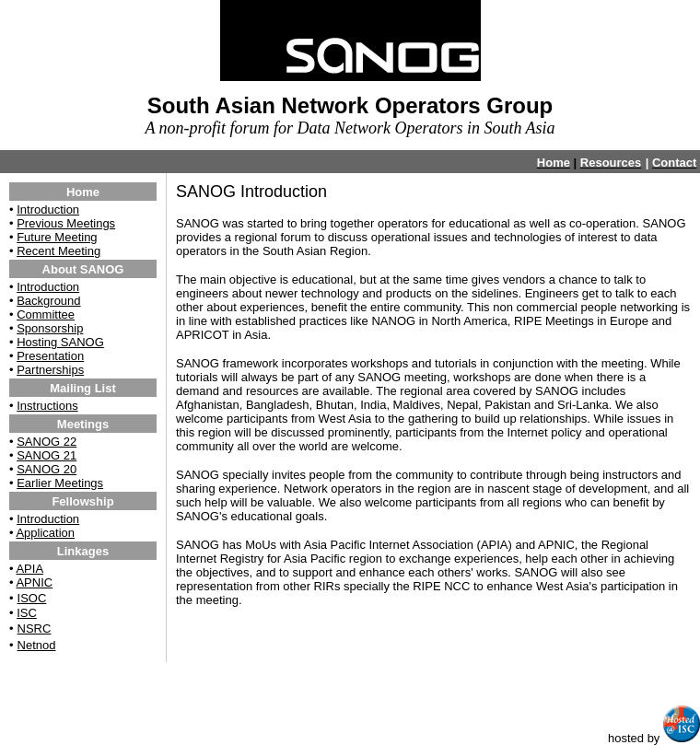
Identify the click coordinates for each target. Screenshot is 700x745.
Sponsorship (50, 328)
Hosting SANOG (60, 342)
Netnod (37, 645)
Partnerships (50, 370)
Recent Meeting (58, 251)
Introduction (48, 210)
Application (45, 533)
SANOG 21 (47, 455)
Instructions (47, 406)
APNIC (34, 582)
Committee (46, 314)
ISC (27, 613)
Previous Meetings (66, 223)
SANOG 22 (47, 442)
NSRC (35, 629)
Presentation (50, 356)
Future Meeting (57, 237)
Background (48, 301)
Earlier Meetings (60, 483)
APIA (29, 569)
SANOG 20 (47, 469)
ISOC (32, 598)
